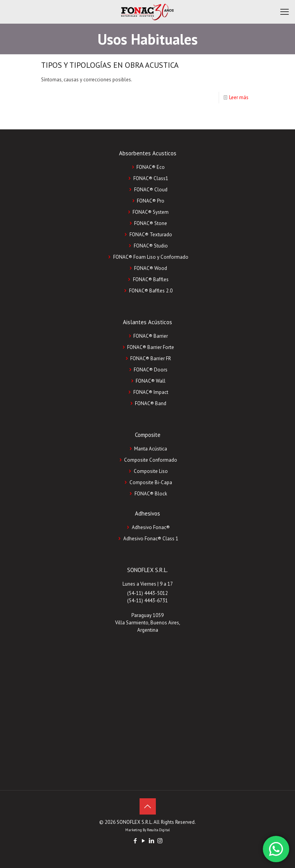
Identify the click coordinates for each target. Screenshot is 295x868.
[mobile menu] (285, 12)
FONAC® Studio (151, 246)
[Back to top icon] (148, 806)
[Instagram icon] (160, 841)
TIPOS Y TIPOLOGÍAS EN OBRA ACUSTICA (110, 65)
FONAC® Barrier (151, 336)
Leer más (239, 97)
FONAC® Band (151, 403)
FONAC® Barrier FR (151, 358)
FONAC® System (151, 212)
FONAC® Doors (151, 370)
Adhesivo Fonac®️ (151, 527)
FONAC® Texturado (151, 235)
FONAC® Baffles (151, 279)
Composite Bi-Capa (151, 482)
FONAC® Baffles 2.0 (151, 291)
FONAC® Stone (151, 223)
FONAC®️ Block (151, 494)
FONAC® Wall (151, 381)
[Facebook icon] (135, 841)
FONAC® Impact (151, 392)
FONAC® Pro (151, 201)
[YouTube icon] (144, 841)
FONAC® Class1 (151, 178)
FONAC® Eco (151, 167)
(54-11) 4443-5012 (147, 593)
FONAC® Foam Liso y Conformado (151, 257)
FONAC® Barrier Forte (151, 347)
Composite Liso (151, 471)
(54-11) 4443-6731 (147, 601)
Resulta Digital (158, 830)
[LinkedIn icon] (152, 841)
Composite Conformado (151, 460)
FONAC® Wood (151, 268)
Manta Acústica (151, 449)
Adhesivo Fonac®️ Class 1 (151, 539)
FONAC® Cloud (151, 190)
